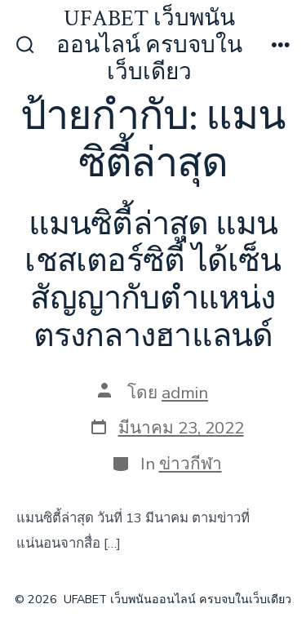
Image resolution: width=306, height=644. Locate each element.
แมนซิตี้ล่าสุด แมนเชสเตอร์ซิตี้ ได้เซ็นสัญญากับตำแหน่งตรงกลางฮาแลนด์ (153, 280)
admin (185, 393)
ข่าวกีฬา (191, 464)
